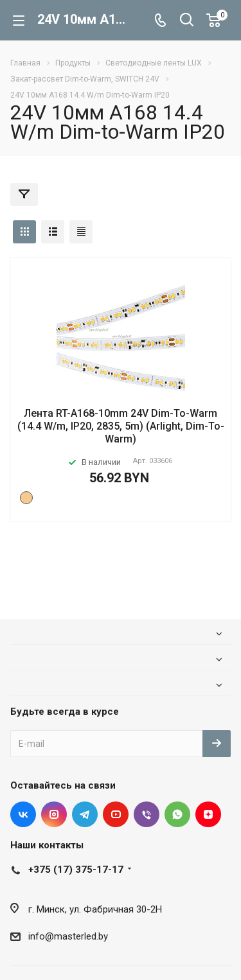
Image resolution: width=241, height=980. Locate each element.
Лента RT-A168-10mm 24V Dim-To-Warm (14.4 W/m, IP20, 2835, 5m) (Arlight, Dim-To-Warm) (121, 426)
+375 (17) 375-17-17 (76, 870)
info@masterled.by (68, 936)
